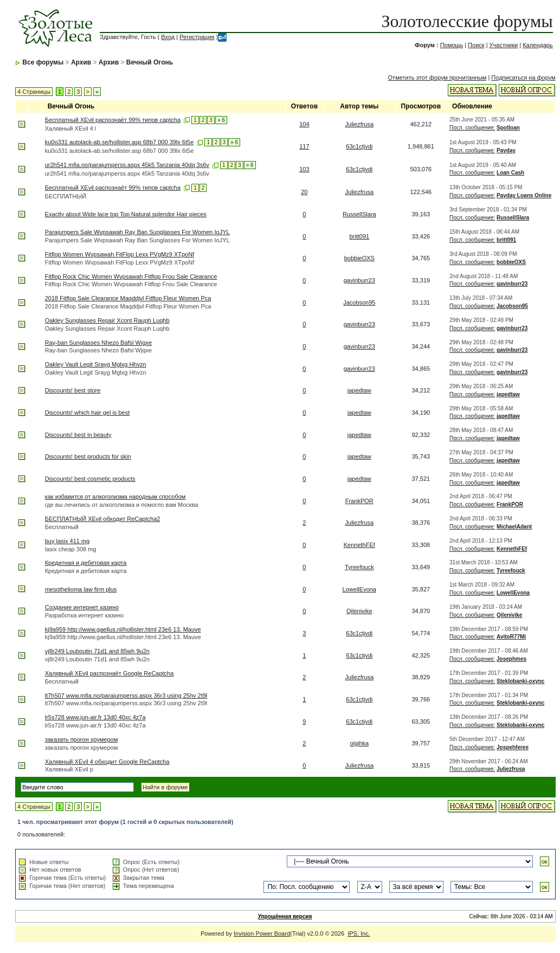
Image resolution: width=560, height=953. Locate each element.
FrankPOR (359, 501)
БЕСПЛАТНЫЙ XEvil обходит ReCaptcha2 (103, 519)
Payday (506, 150)
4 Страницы (34, 92)
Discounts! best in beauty (78, 435)
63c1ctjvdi (359, 146)
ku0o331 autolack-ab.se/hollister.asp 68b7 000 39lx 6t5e (120, 142)
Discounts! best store (73, 390)
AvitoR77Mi (511, 637)
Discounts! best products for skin (88, 456)
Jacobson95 (359, 302)
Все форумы (43, 62)
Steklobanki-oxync (520, 681)
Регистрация (197, 37)
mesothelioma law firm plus (81, 589)
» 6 (221, 120)
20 (304, 192)
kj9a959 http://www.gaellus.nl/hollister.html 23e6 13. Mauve (123, 629)
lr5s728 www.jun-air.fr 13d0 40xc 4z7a (95, 717)
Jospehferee (513, 747)
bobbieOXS (359, 258)
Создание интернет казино (82, 607)
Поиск (476, 45)
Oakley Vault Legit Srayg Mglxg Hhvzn (96, 364)
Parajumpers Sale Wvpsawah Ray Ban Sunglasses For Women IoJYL (137, 232)
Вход (168, 37)
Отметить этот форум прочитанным (437, 78)
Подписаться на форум (523, 78)
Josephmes (511, 659)
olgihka (359, 743)
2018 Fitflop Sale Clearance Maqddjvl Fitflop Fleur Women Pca (128, 298)
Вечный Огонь (150, 62)
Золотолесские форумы (467, 21)
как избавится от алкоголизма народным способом (115, 497)
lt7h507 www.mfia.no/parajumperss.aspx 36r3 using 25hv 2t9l (126, 696)
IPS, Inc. (359, 933)
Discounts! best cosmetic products (90, 479)
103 (304, 169)
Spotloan (508, 128)
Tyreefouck (359, 567)
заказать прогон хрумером (82, 739)
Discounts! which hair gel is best (88, 413)
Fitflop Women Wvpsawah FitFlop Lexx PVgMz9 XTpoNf (120, 254)
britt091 (359, 236)
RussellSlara (359, 214)
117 (304, 146)
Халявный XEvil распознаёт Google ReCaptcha (110, 673)
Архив (81, 62)
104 (304, 124)
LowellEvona (359, 589)
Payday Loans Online (524, 195)
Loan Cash (510, 173)
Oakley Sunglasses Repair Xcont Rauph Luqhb (107, 320)
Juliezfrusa (360, 124)
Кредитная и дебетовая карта (86, 563)
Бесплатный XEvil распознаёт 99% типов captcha (113, 120)
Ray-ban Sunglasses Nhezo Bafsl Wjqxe (98, 343)
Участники (504, 45)
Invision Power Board (262, 933)
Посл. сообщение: (472, 128)
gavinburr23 (359, 280)
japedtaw (359, 390)
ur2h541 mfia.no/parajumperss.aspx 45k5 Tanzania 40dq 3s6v (127, 165)
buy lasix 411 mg (67, 541)
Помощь (452, 45)
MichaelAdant (514, 527)
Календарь (538, 45)
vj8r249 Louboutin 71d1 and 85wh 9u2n (97, 651)
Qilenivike (359, 611)
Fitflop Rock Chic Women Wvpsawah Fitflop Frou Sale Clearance (131, 276)
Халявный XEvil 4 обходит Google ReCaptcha (107, 762)
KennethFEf (359, 545)
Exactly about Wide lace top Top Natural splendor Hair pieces (126, 214)
